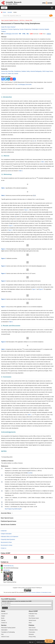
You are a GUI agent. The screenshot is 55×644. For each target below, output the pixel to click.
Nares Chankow (11, 27)
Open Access (32, 628)
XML (28, 34)
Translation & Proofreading (8, 632)
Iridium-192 (11, 74)
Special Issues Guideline (8, 525)
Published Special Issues (9, 521)
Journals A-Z (4, 614)
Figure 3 (10, 230)
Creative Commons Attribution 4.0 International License (39, 592)
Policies (31, 625)
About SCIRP (33, 611)
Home (4, 12)
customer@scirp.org (8, 566)
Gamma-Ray (4, 71)
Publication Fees (33, 614)
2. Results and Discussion (11, 326)
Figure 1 (27, 210)
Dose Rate (11, 71)
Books (3, 618)
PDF (20, 34)
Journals (10, 12)
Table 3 (11, 322)
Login (4, 8)
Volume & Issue (5, 637)
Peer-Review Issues (34, 618)
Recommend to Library (7, 545)
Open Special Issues (7, 518)
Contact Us (4, 623)
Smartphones (17, 71)
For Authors (32, 616)
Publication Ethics (33, 630)
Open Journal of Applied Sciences (10, 20)
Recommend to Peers (6, 542)
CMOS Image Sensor (47, 71)
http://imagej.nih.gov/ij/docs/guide (13, 509)
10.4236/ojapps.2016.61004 (11, 34)
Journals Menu (7, 513)
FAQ (2, 634)
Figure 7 (34, 289)
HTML (24, 34)
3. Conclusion (6, 377)
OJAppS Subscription (6, 534)
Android (16, 74)
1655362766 (6, 570)
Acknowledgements (8, 432)
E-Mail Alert (4, 531)
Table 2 (21, 171)
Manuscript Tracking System (8, 628)
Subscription (4, 630)
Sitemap (3, 620)
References (5, 466)
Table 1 (43, 162)
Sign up (31, 642)
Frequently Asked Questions (8, 539)
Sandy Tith (4, 27)
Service (4, 625)
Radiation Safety (26, 71)
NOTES (4, 451)
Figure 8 (41, 289)
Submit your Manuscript (43, 642)
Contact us (4, 548)
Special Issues (32, 620)
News (30, 623)
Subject (3, 616)
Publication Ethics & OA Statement (9, 537)
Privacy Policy (32, 637)
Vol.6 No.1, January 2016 (26, 20)
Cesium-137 (4, 74)
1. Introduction (7, 97)
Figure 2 (11, 226)
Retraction (31, 634)
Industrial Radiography (36, 71)
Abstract (4, 37)
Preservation (32, 632)
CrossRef (30, 473)
